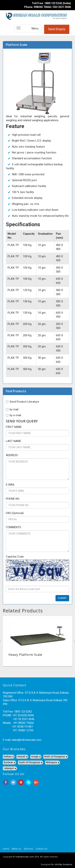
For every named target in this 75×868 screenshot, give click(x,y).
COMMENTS (13, 527)
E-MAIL (10, 485)
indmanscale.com (25, 857)
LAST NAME (13, 441)
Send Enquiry (57, 29)
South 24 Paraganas (30, 762)
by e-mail (13, 415)
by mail (12, 409)
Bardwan (8, 762)
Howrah (21, 757)
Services (28, 849)
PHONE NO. (13, 499)
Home (6, 849)
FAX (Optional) (15, 513)
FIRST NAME (14, 427)
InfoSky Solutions (63, 865)
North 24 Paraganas (55, 757)
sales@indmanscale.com (27, 740)
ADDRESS (12, 455)
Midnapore (52, 762)
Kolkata (8, 757)
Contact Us (41, 849)
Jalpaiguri (9, 768)
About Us (16, 849)
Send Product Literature (23, 402)
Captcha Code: (15, 557)
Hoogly (35, 757)
